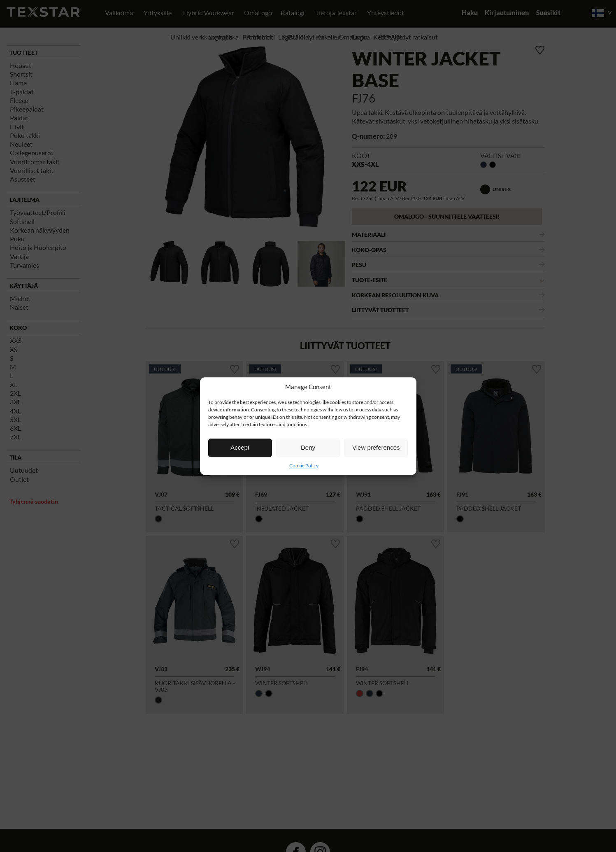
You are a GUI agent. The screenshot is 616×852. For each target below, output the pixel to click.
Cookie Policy (304, 466)
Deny (308, 447)
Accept (240, 447)
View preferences (376, 447)
